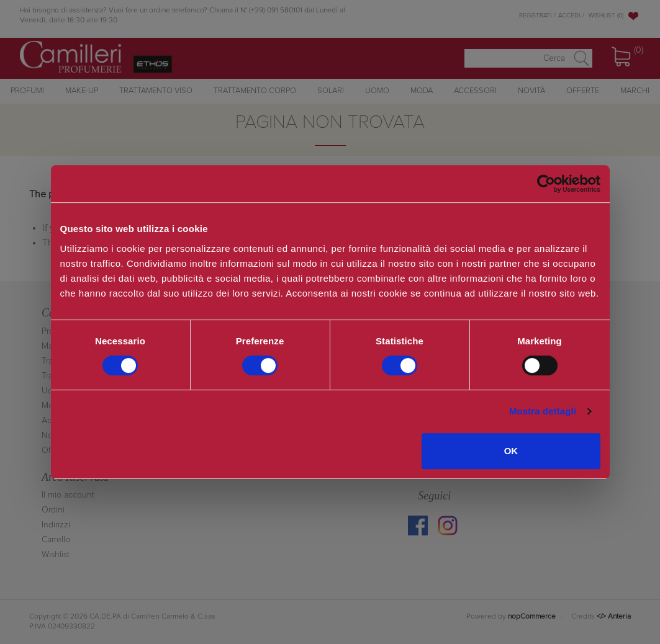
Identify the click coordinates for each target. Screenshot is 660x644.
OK (511, 451)
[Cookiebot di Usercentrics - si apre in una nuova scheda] (546, 184)
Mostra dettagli (543, 411)
